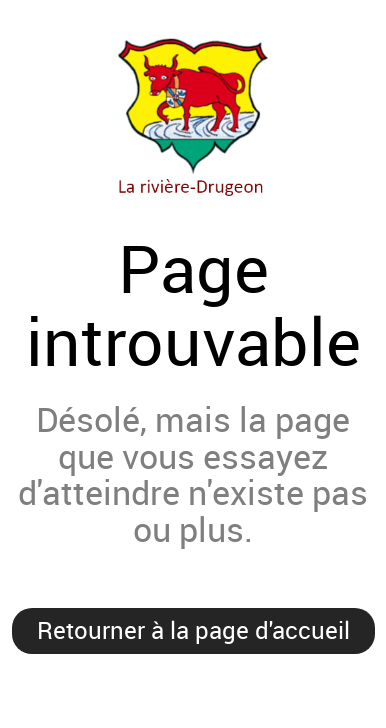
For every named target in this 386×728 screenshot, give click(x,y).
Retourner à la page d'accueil (193, 630)
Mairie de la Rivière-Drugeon (193, 114)
